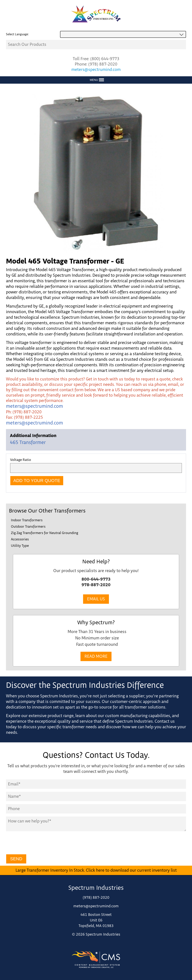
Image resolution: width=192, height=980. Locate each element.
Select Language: (17, 34)
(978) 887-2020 (103, 64)
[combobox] (123, 34)
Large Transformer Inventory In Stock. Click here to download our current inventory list (96, 870)
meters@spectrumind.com (96, 70)
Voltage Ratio (21, 460)
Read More (96, 656)
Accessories (20, 539)
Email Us (96, 599)
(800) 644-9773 (105, 59)
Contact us (165, 721)
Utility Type (20, 546)
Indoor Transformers (27, 520)
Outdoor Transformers (28, 527)
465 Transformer (28, 443)
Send (16, 859)
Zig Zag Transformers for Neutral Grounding (45, 533)
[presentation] (36, 843)
